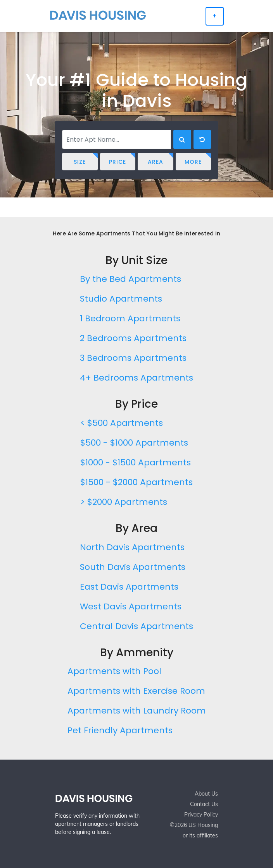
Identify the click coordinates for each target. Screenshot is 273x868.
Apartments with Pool (114, 671)
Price (117, 162)
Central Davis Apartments (136, 626)
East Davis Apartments (129, 587)
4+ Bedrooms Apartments (136, 378)
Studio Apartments (121, 299)
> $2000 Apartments (124, 502)
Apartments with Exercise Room (136, 691)
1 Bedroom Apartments (130, 318)
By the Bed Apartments (130, 279)
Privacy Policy (201, 815)
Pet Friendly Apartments (120, 730)
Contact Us (204, 804)
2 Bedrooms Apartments (133, 338)
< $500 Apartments (122, 423)
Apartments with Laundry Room (137, 711)
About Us (206, 794)
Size (80, 162)
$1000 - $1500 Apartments (136, 462)
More (193, 162)
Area (156, 162)
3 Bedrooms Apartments (133, 358)
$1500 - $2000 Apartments (136, 482)
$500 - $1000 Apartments (134, 443)
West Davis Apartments (131, 606)
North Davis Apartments (132, 547)
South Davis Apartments (133, 567)
